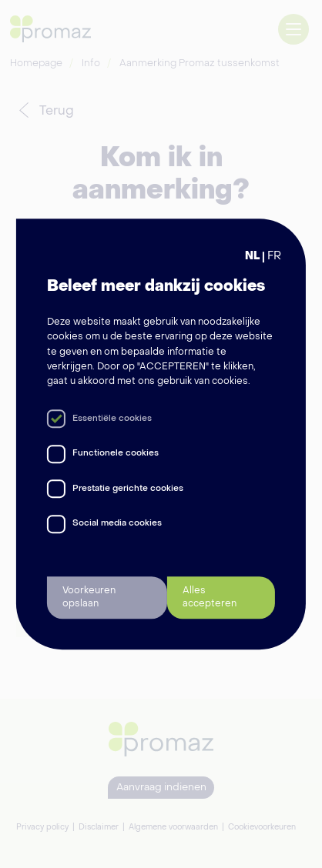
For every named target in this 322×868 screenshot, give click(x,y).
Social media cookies (117, 524)
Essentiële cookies (112, 419)
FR (274, 257)
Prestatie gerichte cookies (128, 489)
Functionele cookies (116, 454)
